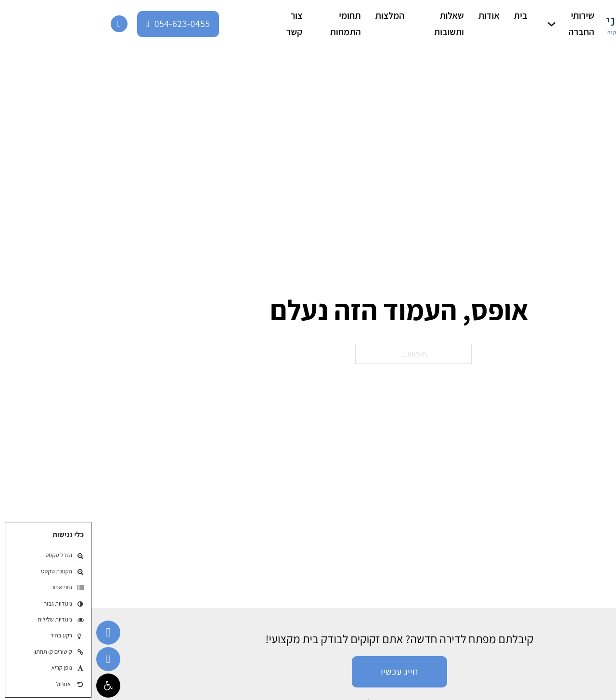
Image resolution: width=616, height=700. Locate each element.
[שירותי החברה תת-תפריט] (460, 24)
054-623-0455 (87, 24)
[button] (17, 686)
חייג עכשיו (308, 672)
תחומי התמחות (254, 24)
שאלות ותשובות (358, 24)
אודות (398, 15)
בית (429, 15)
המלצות (299, 15)
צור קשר (203, 24)
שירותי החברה (490, 24)
